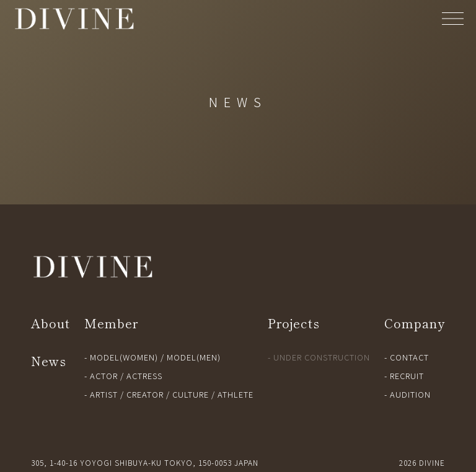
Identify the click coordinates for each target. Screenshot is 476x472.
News (49, 361)
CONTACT (409, 357)
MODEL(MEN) (194, 357)
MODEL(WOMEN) (124, 357)
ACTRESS (144, 376)
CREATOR (145, 394)
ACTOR (104, 376)
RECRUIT (407, 376)
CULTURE (191, 394)
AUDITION (410, 394)
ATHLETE (236, 394)
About (51, 323)
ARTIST (104, 394)
